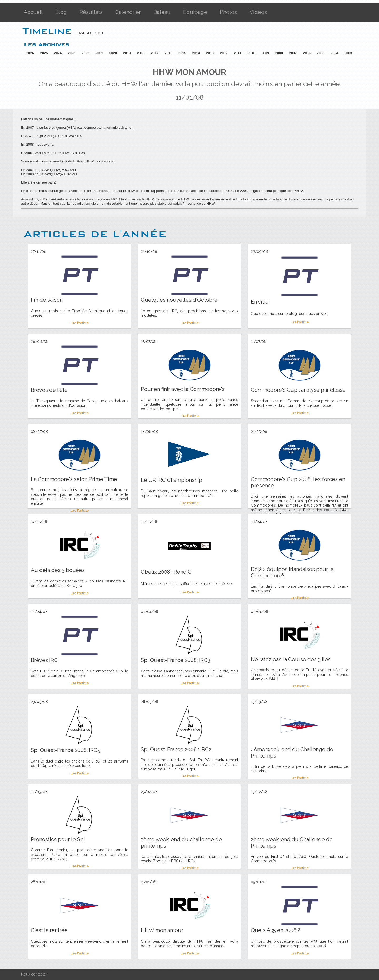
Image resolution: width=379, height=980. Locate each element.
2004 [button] (334, 53)
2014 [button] (196, 53)
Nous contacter (34, 974)
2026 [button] (30, 53)
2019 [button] (127, 53)
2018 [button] (141, 53)
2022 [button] (85, 53)
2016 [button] (168, 53)
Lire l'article (80, 323)
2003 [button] (348, 53)
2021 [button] (99, 53)
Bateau (162, 12)
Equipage (195, 12)
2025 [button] (44, 53)
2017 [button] (155, 53)
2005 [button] (320, 53)
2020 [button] (113, 53)
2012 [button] (224, 53)
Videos (258, 12)
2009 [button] (265, 53)
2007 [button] (293, 53)
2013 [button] (210, 53)
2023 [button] (72, 53)
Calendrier (128, 12)
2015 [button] (182, 53)
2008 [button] (279, 53)
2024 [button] (58, 53)
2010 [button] (251, 53)
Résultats (91, 12)
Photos (228, 12)
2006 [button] (307, 53)
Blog (61, 12)
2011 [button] (238, 53)
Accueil (33, 12)
